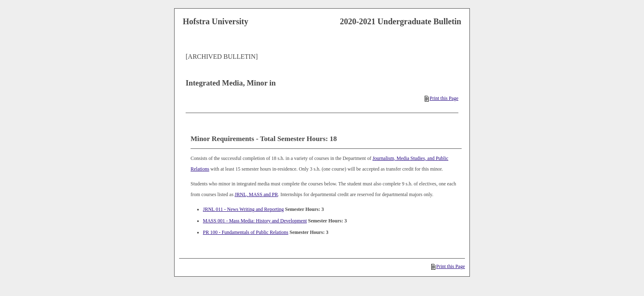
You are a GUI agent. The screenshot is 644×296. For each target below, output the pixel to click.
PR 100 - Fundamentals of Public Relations (246, 232)
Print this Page (442, 98)
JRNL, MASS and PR (256, 194)
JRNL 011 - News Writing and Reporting (243, 209)
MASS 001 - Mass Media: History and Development (255, 221)
